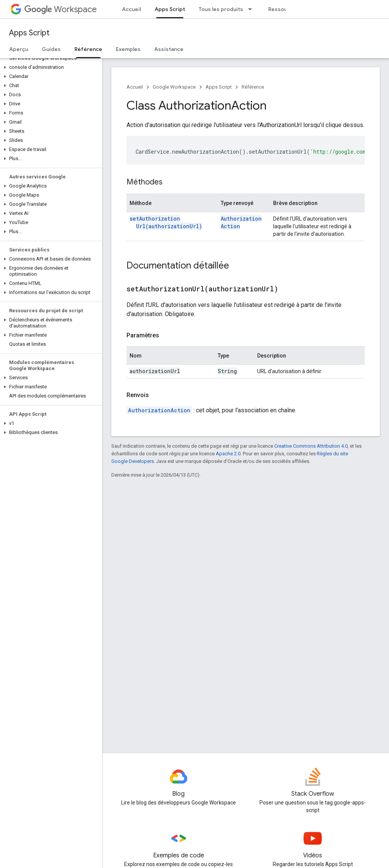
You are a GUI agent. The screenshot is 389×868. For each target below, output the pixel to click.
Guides (51, 49)
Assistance (169, 49)
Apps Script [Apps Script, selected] (170, 9)
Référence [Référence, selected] (88, 49)
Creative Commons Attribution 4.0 (311, 446)
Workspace (61, 9)
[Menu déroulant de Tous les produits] (252, 9)
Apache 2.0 (228, 454)
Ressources (284, 9)
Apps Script (29, 33)
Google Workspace (174, 87)
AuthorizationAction (159, 410)
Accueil (131, 9)
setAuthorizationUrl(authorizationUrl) (166, 222)
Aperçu (19, 49)
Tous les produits (221, 9)
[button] (50, 67)
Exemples (128, 49)
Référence (253, 87)
